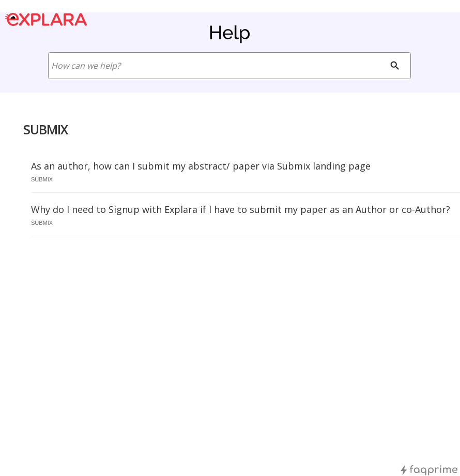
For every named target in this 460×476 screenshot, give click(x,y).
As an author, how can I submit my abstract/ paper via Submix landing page (201, 166)
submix (42, 179)
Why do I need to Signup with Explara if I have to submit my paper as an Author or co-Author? (241, 209)
